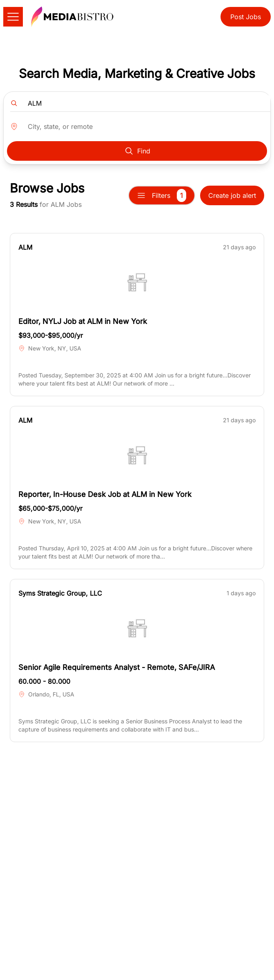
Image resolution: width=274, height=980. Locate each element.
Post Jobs (246, 17)
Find (137, 151)
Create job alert (232, 195)
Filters (162, 195)
